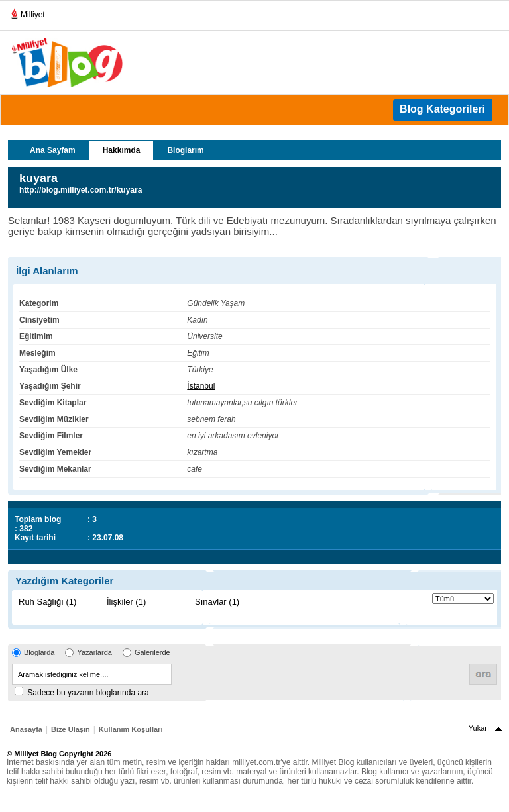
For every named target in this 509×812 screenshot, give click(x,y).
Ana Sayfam (53, 150)
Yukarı (479, 728)
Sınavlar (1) (217, 602)
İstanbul (201, 386)
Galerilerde (152, 652)
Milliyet (28, 12)
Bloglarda (39, 652)
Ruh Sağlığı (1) (47, 602)
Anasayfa (26, 729)
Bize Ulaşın (71, 729)
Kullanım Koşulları (131, 729)
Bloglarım (185, 150)
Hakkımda (122, 150)
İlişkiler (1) (126, 602)
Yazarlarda (94, 652)
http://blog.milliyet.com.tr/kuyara (81, 190)
